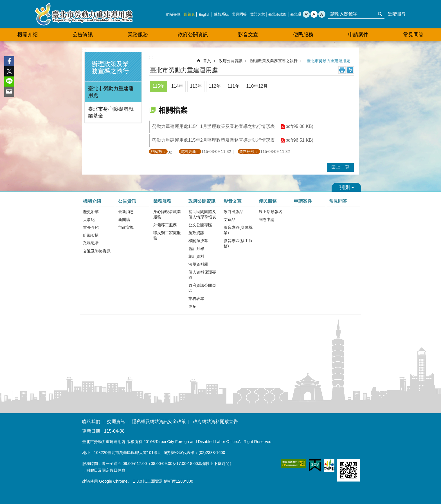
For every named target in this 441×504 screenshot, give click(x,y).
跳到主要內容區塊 (3, 3)
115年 (158, 86)
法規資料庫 (198, 264)
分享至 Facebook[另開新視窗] (9, 61)
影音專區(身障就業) (238, 230)
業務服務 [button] (138, 35)
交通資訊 (116, 421)
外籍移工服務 (165, 225)
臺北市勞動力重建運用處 (84, 14)
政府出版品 (233, 212)
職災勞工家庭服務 (167, 235)
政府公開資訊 (231, 61)
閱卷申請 (267, 220)
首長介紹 (91, 227)
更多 (192, 306)
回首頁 (189, 14)
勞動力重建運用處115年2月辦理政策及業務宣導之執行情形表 (213, 140)
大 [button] (322, 14)
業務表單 (196, 299)
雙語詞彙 (258, 14)
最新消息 (126, 212)
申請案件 (358, 35)
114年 (177, 86)
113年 (196, 86)
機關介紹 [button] (28, 35)
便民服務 (268, 201)
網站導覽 (173, 14)
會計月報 (196, 248)
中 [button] (314, 14)
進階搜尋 (397, 14)
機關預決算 (198, 241)
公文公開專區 (200, 225)
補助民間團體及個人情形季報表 (202, 214)
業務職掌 (91, 243)
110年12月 (257, 86)
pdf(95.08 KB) (299, 127)
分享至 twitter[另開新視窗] (9, 71)
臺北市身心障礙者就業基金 (111, 112)
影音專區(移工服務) (238, 243)
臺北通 (296, 14)
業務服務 (162, 201)
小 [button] (306, 14)
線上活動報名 (271, 212)
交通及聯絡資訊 (97, 251)
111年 (234, 86)
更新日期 (91, 431)
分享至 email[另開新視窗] (9, 92)
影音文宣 (233, 201)
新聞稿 (124, 220)
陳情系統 (221, 14)
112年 (215, 86)
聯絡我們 (91, 421)
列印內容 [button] (342, 70)
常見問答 (239, 14)
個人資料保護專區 (202, 275)
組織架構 (91, 235)
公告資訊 (127, 201)
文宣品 (229, 220)
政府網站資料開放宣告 (215, 421)
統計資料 (196, 256)
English (204, 14)
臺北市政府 (277, 14)
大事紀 (89, 220)
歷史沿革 (91, 212)
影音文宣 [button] (248, 35)
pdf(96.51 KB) (299, 140)
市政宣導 (126, 227)
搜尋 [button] (380, 14)
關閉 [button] (346, 187)
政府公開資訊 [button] (193, 35)
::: (84, 50)
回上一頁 (340, 167)
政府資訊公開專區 (202, 288)
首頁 (207, 61)
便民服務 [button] (303, 35)
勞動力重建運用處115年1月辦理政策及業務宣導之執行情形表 (213, 126)
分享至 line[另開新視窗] (9, 82)
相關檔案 (173, 110)
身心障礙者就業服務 (167, 214)
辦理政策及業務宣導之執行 (110, 67)
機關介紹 (92, 201)
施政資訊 (196, 233)
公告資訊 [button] (83, 35)
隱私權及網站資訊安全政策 (159, 421)
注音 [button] (350, 70)
